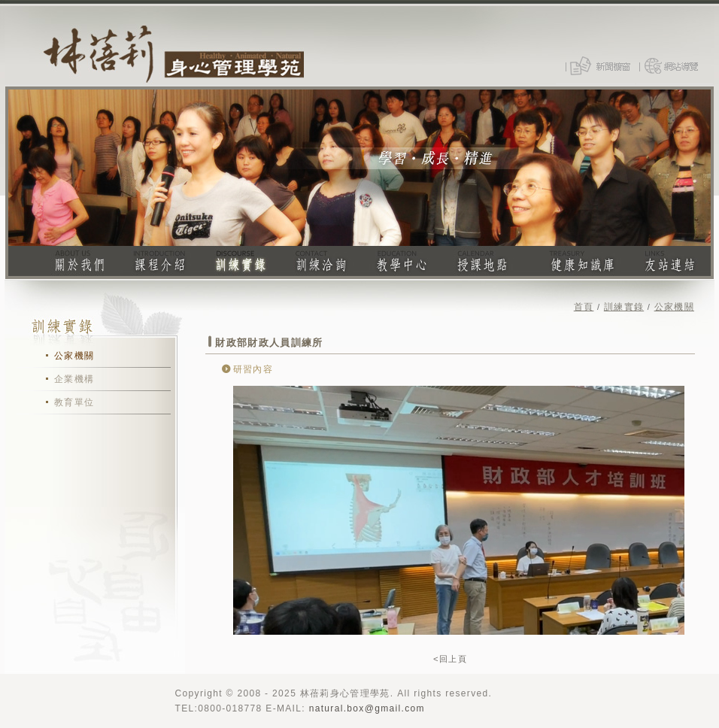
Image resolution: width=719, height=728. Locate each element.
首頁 (584, 307)
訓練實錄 (624, 307)
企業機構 (74, 379)
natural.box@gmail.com (367, 708)
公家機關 (74, 356)
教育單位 (74, 402)
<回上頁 (450, 659)
